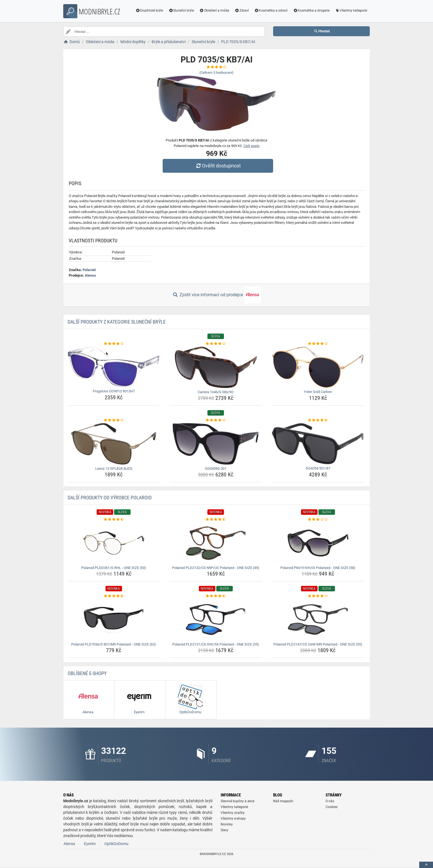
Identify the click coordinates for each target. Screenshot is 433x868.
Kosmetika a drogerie (311, 11)
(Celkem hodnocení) (216, 73)
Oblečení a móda (214, 11)
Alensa (90, 275)
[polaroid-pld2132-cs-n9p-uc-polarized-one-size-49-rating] (216, 520)
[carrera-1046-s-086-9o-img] (216, 367)
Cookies (332, 807)
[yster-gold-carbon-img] (318, 367)
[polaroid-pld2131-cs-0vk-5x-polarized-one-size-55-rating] (216, 596)
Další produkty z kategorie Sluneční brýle (117, 322)
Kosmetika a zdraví (271, 11)
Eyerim (90, 844)
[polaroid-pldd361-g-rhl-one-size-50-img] (114, 543)
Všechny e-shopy (233, 819)
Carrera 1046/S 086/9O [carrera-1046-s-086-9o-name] (216, 392)
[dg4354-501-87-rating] (318, 420)
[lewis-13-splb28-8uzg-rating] (114, 420)
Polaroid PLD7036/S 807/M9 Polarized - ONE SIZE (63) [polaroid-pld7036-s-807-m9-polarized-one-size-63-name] (114, 644)
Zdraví (242, 11)
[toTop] (426, 865)
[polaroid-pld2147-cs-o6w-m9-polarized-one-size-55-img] (318, 620)
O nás (330, 801)
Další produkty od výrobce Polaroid (110, 498)
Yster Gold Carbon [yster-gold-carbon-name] (318, 392)
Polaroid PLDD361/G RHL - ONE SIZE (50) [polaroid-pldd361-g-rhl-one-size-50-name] (114, 568)
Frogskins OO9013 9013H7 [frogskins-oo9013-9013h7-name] (114, 391)
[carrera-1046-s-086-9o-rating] (216, 344)
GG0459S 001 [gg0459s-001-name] (216, 469)
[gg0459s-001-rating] (216, 420)
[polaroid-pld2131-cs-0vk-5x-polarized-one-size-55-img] (216, 620)
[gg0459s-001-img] (216, 444)
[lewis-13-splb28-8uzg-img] (114, 444)
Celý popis (252, 146)
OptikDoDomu (116, 844)
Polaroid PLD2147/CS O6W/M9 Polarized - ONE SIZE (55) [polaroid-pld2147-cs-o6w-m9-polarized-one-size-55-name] (318, 644)
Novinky (227, 824)
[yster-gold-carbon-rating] (318, 344)
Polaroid (89, 270)
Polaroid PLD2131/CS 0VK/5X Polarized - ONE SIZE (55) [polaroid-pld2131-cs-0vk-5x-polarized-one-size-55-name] (216, 644)
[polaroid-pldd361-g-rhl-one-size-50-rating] (114, 520)
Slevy (225, 830)
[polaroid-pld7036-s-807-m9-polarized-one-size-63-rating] (114, 596)
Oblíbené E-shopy (87, 673)
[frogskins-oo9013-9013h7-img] (114, 367)
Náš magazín (283, 801)
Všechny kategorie (351, 11)
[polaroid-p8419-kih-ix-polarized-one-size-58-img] (318, 543)
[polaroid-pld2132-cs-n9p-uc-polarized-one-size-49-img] (216, 543)
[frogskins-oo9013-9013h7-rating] (114, 344)
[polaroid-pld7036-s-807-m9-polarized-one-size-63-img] (114, 620)
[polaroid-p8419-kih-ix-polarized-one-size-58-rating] (318, 520)
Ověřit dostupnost (218, 166)
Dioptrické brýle (149, 11)
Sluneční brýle (181, 11)
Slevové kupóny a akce (237, 801)
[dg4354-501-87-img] (318, 444)
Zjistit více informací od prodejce (216, 295)
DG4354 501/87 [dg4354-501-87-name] (318, 468)
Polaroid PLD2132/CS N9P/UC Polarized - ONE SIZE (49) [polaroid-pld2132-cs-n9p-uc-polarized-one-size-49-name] (216, 568)
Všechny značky (233, 813)
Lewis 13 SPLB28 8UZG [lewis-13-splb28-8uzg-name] (114, 469)
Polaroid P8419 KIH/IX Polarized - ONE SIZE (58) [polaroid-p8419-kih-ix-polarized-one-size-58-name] (318, 568)
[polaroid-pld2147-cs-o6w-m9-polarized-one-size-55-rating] (318, 596)
